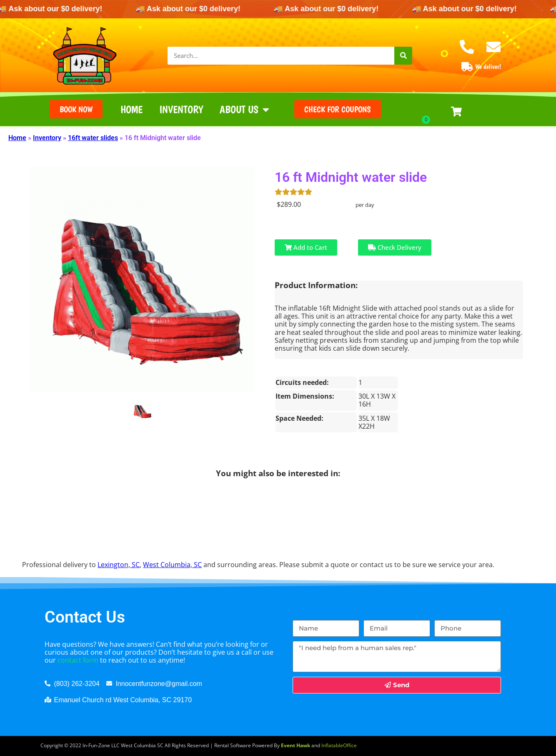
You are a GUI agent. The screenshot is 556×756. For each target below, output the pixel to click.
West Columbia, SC (172, 565)
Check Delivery (395, 247)
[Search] (403, 56)
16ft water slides (93, 138)
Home (131, 109)
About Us (244, 109)
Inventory (181, 109)
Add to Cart (306, 247)
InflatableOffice (339, 745)
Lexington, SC (119, 565)
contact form (78, 660)
